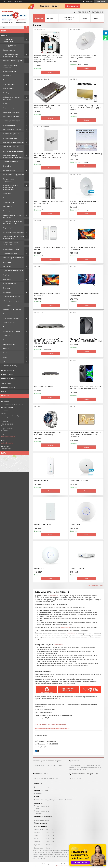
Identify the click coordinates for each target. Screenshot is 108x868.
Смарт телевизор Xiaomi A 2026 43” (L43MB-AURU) (83, 248)
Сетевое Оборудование (11, 297)
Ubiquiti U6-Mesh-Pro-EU (43, 524)
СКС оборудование (9, 46)
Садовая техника (9, 202)
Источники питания (10, 80)
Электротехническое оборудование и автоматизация (10, 187)
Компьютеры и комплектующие (9, 40)
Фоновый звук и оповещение (13, 258)
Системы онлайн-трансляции (13, 314)
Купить (50, 72)
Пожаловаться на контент (64, 866)
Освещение (7, 194)
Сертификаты (6, 383)
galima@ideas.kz (7, 443)
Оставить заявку (76, 778)
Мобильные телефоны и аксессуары (11, 98)
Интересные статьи (8, 379)
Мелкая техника (8, 89)
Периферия (7, 76)
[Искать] (26, 27)
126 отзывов (89, 2)
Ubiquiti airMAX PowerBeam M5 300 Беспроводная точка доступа (83, 57)
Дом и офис (7, 166)
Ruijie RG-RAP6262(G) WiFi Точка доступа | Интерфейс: (86, 155)
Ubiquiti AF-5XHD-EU (42, 481)
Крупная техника (9, 84)
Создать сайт (12, 2)
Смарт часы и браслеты (11, 108)
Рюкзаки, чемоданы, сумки (12, 61)
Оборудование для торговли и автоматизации (13, 237)
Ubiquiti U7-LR (39, 568)
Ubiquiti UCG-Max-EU (78, 568)
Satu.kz (63, 864)
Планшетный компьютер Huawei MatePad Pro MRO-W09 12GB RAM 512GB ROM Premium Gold (86, 435)
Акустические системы (11, 116)
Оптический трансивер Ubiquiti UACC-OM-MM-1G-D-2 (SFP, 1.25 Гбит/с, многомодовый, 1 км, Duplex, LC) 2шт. (50, 156)
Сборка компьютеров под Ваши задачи (48, 765)
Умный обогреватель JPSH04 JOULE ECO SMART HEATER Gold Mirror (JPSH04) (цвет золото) (86, 108)
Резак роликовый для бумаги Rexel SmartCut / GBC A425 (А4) (47, 107)
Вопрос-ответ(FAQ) (8, 370)
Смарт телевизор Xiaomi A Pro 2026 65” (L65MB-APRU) (85, 294)
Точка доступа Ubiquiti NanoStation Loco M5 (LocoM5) (49, 248)
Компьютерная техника (11, 331)
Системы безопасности (11, 249)
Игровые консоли (9, 344)
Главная (39, 18)
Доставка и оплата (69, 18)
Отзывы (4, 392)
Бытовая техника (9, 170)
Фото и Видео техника (11, 147)
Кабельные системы (10, 138)
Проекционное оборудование (13, 175)
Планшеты (7, 103)
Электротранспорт (9, 211)
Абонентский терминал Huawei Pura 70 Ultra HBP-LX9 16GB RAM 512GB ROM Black (86, 340)
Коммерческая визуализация (13, 151)
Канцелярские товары (11, 162)
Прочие (5, 340)
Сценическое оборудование (13, 271)
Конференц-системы (10, 253)
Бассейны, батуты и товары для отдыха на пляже (13, 222)
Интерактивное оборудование (8, 180)
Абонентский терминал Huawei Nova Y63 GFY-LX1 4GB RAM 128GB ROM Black (85, 388)
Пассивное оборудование (12, 310)
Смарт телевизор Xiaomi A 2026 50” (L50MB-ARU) (48, 294)
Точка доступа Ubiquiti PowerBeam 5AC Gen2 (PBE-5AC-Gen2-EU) (85, 202)
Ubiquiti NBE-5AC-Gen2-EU (80, 481)
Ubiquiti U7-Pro (75, 524)
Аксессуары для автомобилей (13, 142)
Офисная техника (9, 50)
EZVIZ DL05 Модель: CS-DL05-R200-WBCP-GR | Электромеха (50, 202)
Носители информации (11, 134)
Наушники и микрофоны (11, 112)
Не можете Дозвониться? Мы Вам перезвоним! (52, 729)
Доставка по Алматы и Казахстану (46, 778)
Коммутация (7, 262)
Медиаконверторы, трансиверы (10, 66)
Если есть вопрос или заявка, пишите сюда (50, 725)
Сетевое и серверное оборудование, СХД (10, 55)
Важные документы (8, 387)
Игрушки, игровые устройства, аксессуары (13, 216)
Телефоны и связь (9, 322)
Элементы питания (10, 125)
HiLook (5, 353)
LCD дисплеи (7, 266)
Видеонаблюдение (9, 71)
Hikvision (6, 348)
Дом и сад (6, 288)
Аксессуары (7, 279)
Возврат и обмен (7, 374)
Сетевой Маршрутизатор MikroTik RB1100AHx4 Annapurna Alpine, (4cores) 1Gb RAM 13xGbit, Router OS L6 (49, 341)
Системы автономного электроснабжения (11, 244)
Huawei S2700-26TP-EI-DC (44, 387)
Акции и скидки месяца (9, 366)
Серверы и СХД (8, 335)
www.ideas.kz (54, 596)
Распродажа (7, 305)
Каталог (4, 35)
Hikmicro (6, 357)
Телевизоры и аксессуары (12, 121)
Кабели (5, 198)
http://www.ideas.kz (8, 437)
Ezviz (4, 361)
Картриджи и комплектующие (13, 232)
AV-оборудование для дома (12, 301)
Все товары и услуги (95, 585)
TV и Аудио (7, 93)
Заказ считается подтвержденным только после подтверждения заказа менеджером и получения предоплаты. (85, 767)
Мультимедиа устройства (12, 129)
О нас (85, 18)
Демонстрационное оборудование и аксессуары (13, 156)
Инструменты (8, 207)
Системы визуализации (11, 318)
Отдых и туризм (8, 228)
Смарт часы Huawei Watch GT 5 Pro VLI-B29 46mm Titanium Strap (49, 434)
